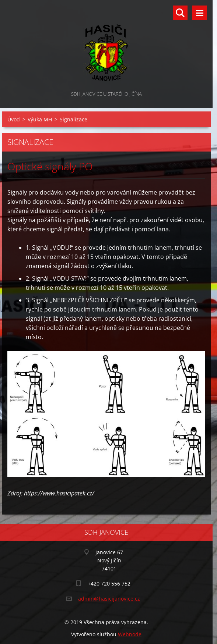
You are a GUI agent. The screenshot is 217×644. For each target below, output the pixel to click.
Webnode (130, 634)
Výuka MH (40, 119)
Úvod (14, 119)
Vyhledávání (180, 13)
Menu (200, 13)
